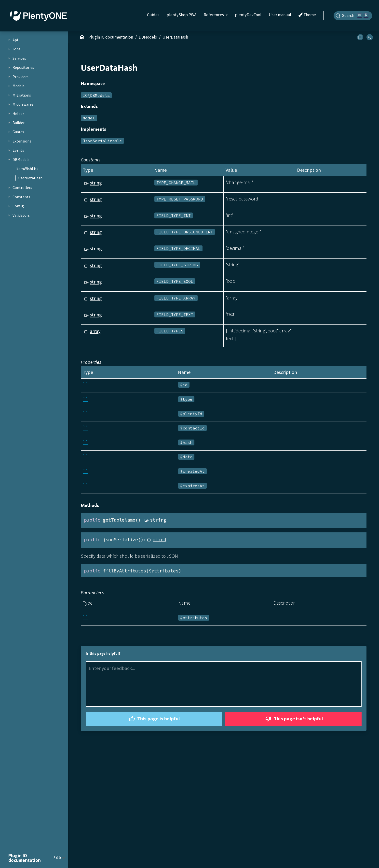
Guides (153, 15)
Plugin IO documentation (111, 37)
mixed (159, 540)
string (96, 183)
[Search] (353, 16)
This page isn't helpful (294, 719)
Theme (307, 15)
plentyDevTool (248, 15)
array (95, 331)
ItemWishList (27, 169)
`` (85, 384)
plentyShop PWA (182, 15)
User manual (280, 15)
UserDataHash (30, 178)
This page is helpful (154, 719)
